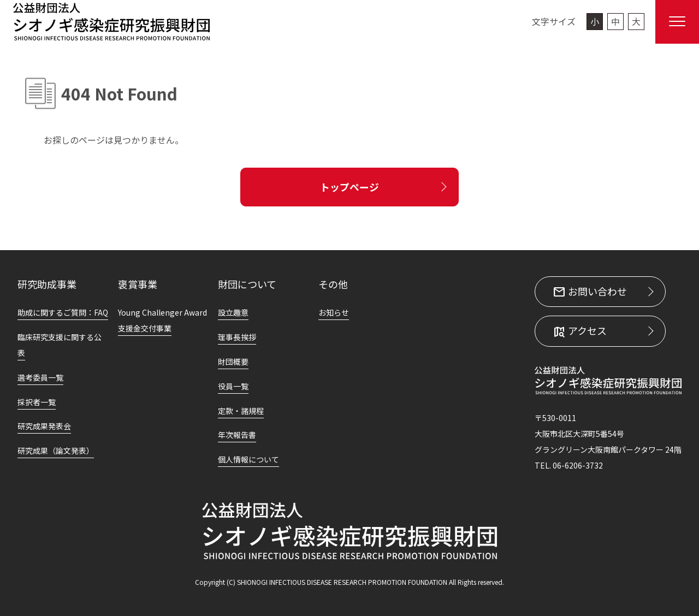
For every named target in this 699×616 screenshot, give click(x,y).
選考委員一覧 (40, 377)
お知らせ (334, 312)
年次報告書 (237, 435)
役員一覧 (233, 386)
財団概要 (233, 362)
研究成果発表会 (44, 426)
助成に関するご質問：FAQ (63, 312)
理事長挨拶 (237, 337)
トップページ (349, 187)
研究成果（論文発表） (56, 451)
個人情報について (248, 459)
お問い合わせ (596, 291)
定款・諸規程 (241, 411)
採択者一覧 (37, 402)
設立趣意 (233, 312)
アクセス (586, 331)
